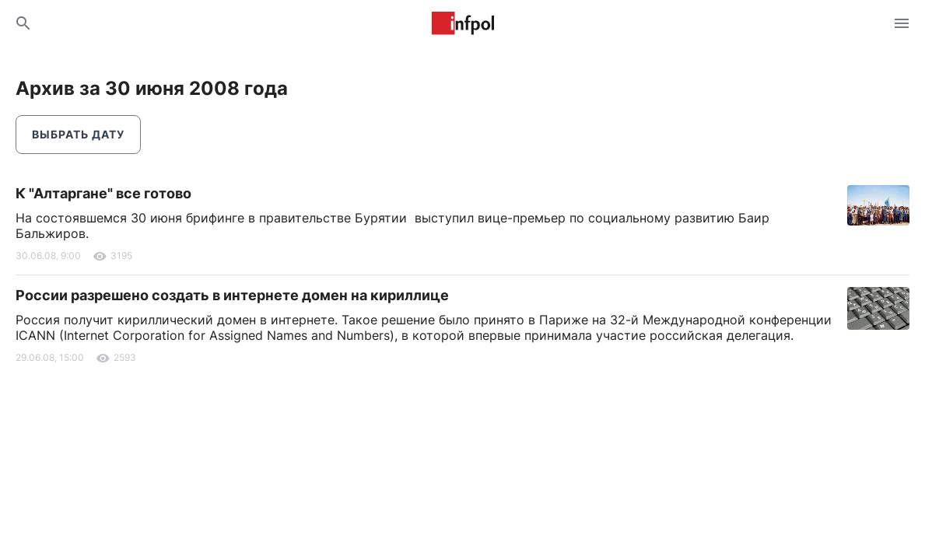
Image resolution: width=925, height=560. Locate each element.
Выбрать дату (78, 134)
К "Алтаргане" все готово (103, 193)
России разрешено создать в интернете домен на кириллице (232, 295)
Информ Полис (463, 23)
